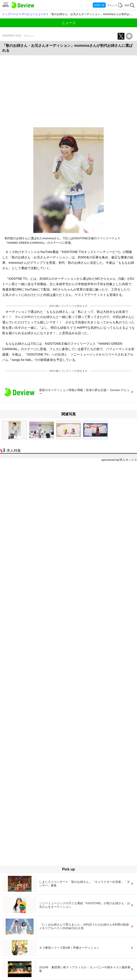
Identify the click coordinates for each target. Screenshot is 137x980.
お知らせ (99, 5)
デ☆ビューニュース (34, 14)
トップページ (10, 14)
